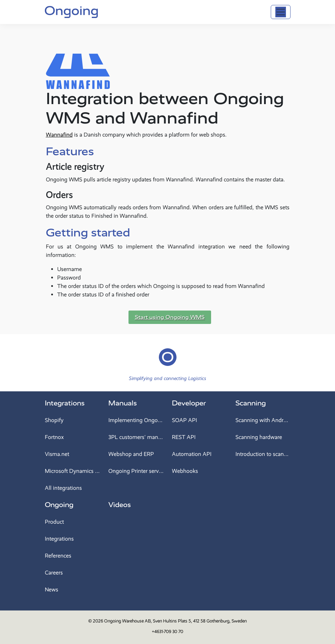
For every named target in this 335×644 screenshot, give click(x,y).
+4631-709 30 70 (167, 631)
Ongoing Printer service (136, 471)
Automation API (192, 454)
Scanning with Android (263, 420)
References (58, 556)
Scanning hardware (259, 437)
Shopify (54, 420)
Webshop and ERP (131, 454)
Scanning (251, 403)
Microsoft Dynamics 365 (72, 471)
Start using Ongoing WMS (170, 317)
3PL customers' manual (136, 437)
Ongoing (59, 505)
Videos (120, 505)
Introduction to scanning (263, 454)
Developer (189, 403)
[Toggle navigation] (281, 12)
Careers (54, 573)
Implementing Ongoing (136, 420)
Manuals (123, 403)
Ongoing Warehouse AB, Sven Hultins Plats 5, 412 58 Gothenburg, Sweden (175, 621)
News (52, 589)
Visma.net (57, 454)
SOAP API (184, 420)
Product (54, 522)
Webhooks (185, 471)
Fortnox (54, 437)
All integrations (63, 488)
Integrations (65, 403)
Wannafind (59, 135)
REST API (184, 437)
